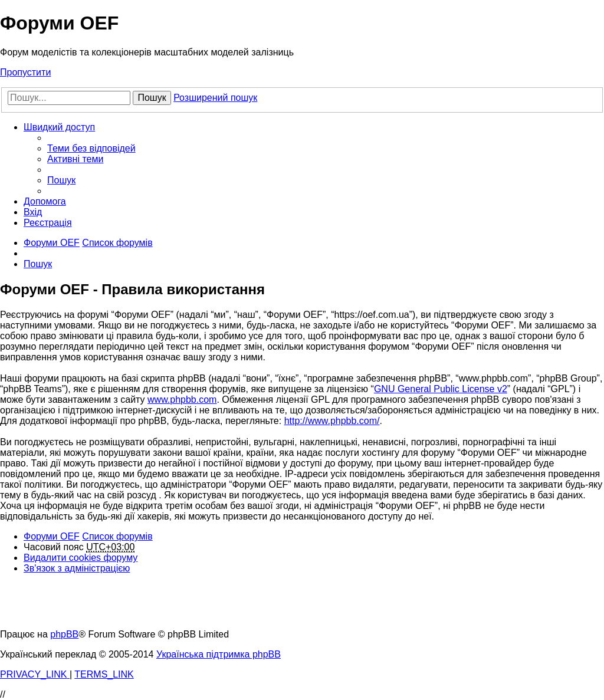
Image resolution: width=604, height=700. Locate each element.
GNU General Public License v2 (441, 389)
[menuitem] (91, 148)
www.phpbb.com (182, 400)
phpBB (64, 634)
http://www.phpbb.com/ (332, 421)
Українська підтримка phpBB (219, 654)
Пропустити (25, 72)
